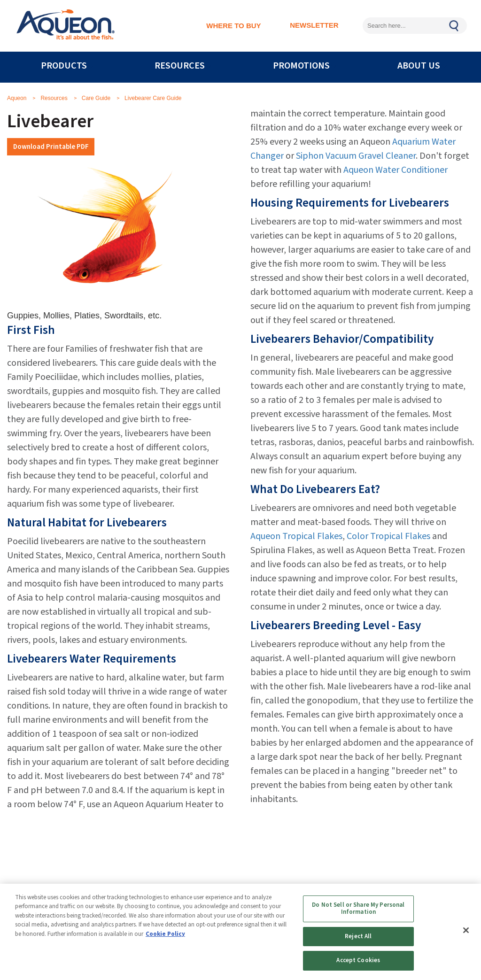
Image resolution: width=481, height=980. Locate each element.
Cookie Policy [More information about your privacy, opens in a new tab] (165, 934)
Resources (54, 98)
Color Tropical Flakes (388, 536)
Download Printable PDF (51, 146)
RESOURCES (180, 66)
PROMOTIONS (301, 66)
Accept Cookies (358, 960)
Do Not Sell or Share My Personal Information (358, 909)
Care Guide (96, 98)
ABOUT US (419, 66)
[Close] (466, 930)
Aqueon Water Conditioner (396, 170)
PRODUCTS (64, 66)
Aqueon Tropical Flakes (296, 536)
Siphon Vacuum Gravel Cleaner (356, 156)
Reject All (358, 936)
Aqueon (17, 98)
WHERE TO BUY (233, 26)
